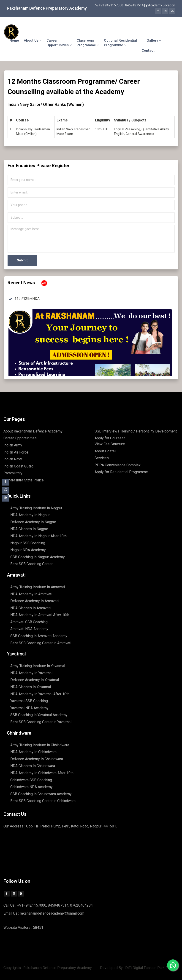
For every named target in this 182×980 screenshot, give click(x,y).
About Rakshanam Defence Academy (33, 431)
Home (14, 40)
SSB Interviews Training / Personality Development (136, 431)
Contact (148, 51)
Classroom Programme (88, 43)
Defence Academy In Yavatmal (35, 680)
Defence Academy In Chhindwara (37, 759)
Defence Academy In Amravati (34, 601)
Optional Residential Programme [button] (120, 43)
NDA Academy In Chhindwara (33, 752)
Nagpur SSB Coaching (28, 543)
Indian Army (13, 445)
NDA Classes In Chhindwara (33, 766)
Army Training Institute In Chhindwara (40, 745)
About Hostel (105, 451)
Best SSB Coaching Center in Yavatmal (41, 722)
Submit (22, 260)
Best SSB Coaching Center (31, 564)
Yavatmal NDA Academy (29, 708)
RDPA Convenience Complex (118, 465)
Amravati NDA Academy (29, 629)
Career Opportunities (59, 43)
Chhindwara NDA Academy (31, 787)
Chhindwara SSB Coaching (31, 780)
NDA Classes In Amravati (30, 608)
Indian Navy (13, 459)
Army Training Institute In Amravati (38, 587)
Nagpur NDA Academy (28, 550)
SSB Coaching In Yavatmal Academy (39, 715)
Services (102, 458)
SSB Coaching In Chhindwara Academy (41, 794)
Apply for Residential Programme (121, 472)
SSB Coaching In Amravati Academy (39, 636)
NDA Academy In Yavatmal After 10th (40, 694)
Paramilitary (13, 473)
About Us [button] (33, 40)
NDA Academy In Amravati (31, 594)
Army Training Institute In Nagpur (36, 508)
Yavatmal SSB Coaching (29, 701)
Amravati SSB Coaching (29, 622)
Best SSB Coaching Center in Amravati (41, 643)
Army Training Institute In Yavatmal (38, 666)
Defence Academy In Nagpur (33, 522)
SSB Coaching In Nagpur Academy (38, 557)
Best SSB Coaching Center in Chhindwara (43, 801)
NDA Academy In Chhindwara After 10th (42, 773)
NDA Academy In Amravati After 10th (40, 615)
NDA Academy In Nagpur (30, 515)
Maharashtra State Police (24, 480)
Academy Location (162, 5)
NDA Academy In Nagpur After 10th (38, 536)
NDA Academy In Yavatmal (31, 673)
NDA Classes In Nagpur (29, 529)
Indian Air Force (16, 452)
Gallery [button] (154, 40)
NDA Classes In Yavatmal (31, 687)
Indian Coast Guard (18, 466)
